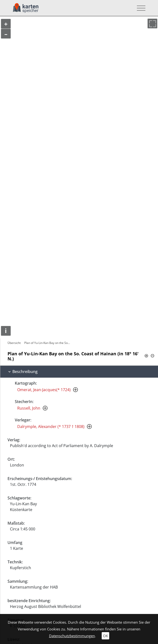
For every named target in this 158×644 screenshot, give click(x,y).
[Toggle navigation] (140, 8)
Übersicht (14, 343)
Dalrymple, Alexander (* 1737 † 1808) (51, 427)
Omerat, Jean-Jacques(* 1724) (44, 390)
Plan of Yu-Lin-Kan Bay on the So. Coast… (48, 343)
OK (105, 636)
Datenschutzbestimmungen (72, 636)
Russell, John (29, 408)
